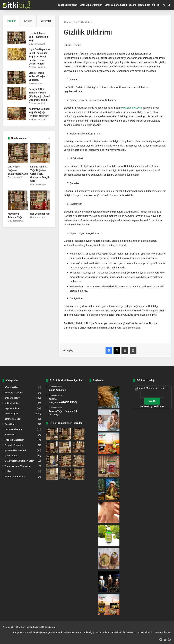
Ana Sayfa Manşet (14, 393)
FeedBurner (158, 406)
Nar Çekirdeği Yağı (40, 221)
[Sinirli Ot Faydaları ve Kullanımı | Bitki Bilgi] (65, 434)
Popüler (11, 21)
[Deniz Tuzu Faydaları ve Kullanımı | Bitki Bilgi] (52, 434)
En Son (28, 21)
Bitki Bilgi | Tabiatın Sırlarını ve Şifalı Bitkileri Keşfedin (109, 632)
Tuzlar (8, 471)
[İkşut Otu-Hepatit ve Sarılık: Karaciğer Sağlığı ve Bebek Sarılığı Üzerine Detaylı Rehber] (17, 54)
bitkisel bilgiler (12, 403)
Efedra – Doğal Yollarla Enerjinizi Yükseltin (38, 80)
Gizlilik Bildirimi (145, 632)
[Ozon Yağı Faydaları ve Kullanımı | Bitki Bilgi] (52, 461)
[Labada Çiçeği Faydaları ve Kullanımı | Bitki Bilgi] (52, 447)
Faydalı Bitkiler (12, 408)
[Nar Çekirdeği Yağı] (40, 208)
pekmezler (10, 435)
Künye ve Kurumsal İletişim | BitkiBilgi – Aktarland (38, 632)
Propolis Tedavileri (14, 445)
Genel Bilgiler (11, 414)
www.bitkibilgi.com (131, 108)
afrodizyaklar (11, 387)
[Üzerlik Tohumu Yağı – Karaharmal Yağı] (17, 38)
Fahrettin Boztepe (73, 632)
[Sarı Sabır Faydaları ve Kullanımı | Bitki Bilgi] (79, 447)
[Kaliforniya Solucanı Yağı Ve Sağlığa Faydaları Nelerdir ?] (17, 117)
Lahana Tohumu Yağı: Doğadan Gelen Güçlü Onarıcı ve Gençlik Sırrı (40, 181)
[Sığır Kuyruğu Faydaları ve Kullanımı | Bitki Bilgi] (79, 434)
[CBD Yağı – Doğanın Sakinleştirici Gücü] (18, 161)
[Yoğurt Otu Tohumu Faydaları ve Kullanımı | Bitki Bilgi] (52, 474)
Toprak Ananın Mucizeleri (18, 466)
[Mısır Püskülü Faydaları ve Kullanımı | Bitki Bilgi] (79, 461)
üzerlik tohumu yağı (15, 477)
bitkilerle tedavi (12, 398)
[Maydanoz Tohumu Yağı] (18, 208)
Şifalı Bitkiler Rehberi (91, 5)
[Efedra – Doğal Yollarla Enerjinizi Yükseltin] (17, 81)
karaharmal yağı (13, 419)
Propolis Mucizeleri (67, 5)
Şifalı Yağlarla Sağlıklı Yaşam (120, 5)
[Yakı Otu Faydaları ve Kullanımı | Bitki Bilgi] (65, 474)
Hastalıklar (144, 5)
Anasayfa (70, 22)
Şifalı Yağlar (11, 456)
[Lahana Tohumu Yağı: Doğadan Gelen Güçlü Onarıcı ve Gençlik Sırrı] (40, 161)
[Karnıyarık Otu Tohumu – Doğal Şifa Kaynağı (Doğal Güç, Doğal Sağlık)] (17, 98)
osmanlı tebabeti (13, 429)
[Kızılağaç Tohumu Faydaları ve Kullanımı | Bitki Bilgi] (79, 474)
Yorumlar (46, 21)
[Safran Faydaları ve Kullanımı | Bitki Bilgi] (65, 447)
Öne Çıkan (10, 424)
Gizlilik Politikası (163, 632)
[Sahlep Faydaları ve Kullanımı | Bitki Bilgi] (65, 461)
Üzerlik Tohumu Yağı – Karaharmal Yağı (39, 37)
